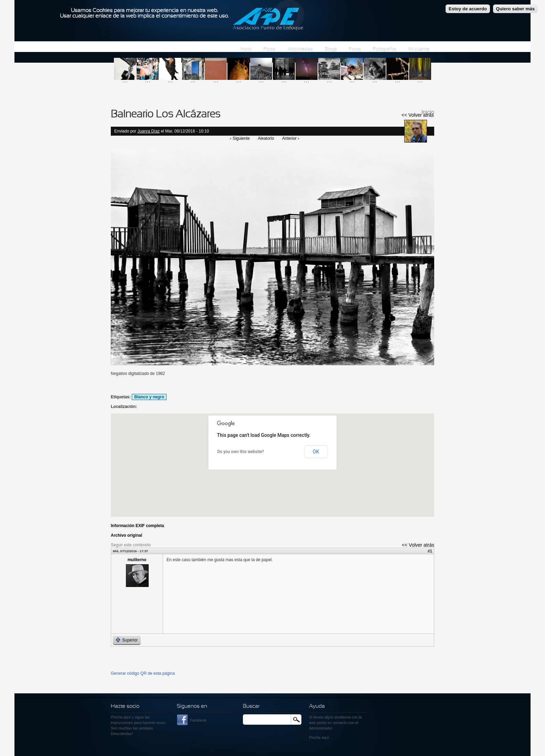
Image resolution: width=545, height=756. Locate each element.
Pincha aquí (121, 717)
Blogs (331, 49)
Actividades (300, 49)
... (125, 80)
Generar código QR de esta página (143, 673)
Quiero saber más (516, 9)
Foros (355, 49)
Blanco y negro (149, 397)
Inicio (246, 49)
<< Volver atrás (418, 115)
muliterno (137, 560)
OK (316, 452)
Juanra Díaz (148, 131)
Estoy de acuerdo (468, 9)
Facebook (198, 720)
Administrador (321, 728)
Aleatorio (266, 138)
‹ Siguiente (240, 138)
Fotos (270, 49)
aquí (325, 737)
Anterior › (291, 138)
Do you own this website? (241, 452)
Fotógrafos (385, 49)
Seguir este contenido (131, 545)
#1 (430, 551)
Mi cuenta (419, 49)
